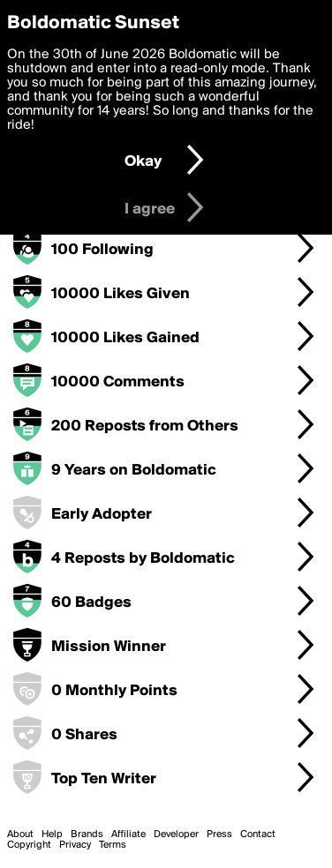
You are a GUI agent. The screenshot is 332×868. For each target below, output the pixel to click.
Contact (258, 834)
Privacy (75, 845)
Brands (87, 834)
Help (52, 834)
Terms (113, 845)
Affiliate (128, 834)
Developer (176, 834)
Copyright (29, 845)
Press (219, 834)
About (20, 834)
